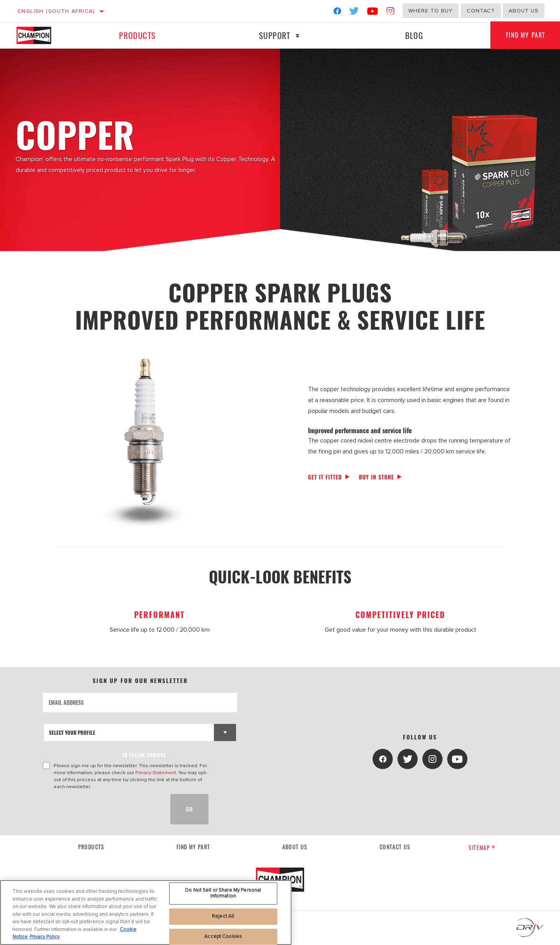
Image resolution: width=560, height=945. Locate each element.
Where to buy (430, 11)
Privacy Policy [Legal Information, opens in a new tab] (45, 937)
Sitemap (482, 848)
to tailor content (144, 755)
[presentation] (102, 809)
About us (524, 11)
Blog (414, 35)
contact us (395, 847)
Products (137, 35)
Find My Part (193, 847)
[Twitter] (354, 13)
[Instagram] (391, 13)
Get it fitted (325, 477)
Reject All (223, 916)
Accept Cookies (223, 936)
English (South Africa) (57, 11)
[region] (146, 913)
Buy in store (376, 477)
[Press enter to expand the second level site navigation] (298, 36)
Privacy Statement (156, 773)
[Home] (41, 35)
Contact (481, 11)
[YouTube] (373, 13)
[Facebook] (337, 13)
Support (275, 35)
